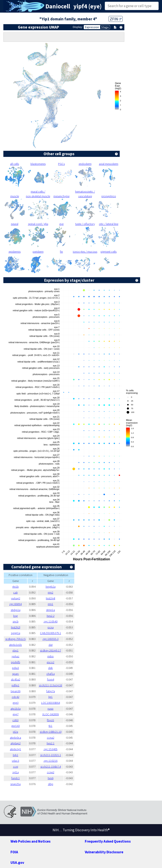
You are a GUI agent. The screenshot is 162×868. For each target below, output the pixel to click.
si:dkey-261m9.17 (50, 650)
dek (50, 668)
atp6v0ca (15, 738)
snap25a (15, 784)
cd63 (15, 720)
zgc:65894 (15, 604)
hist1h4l (50, 598)
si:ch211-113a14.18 (50, 685)
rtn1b (16, 587)
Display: (78, 27)
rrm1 (50, 604)
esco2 (50, 662)
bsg (15, 616)
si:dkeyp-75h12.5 (15, 639)
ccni (16, 767)
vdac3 (15, 761)
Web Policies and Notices (31, 841)
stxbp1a (16, 610)
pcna (51, 627)
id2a (15, 732)
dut (51, 645)
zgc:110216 (50, 761)
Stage (105, 27)
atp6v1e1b (15, 645)
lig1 (50, 697)
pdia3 (15, 668)
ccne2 (51, 772)
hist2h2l (16, 627)
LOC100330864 (51, 703)
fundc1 (16, 778)
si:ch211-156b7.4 (51, 767)
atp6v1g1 (15, 749)
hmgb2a (51, 587)
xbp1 (15, 650)
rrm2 (50, 592)
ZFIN (116, 19)
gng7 (16, 714)
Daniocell (58, 6)
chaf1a (51, 674)
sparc (16, 674)
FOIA (14, 852)
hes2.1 (51, 743)
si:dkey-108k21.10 (51, 732)
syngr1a (16, 633)
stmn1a (50, 610)
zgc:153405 (50, 749)
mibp (50, 656)
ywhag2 (16, 598)
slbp (51, 784)
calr (15, 592)
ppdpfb (16, 662)
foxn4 (51, 679)
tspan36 (16, 691)
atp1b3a (16, 709)
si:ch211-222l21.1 (51, 755)
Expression (92, 27)
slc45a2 (16, 679)
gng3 (16, 703)
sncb (16, 621)
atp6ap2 (16, 743)
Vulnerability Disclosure (104, 852)
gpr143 (16, 726)
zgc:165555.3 (50, 639)
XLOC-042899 (51, 714)
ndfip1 (15, 685)
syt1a (16, 772)
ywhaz (15, 656)
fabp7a (51, 691)
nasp (50, 709)
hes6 (51, 778)
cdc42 (16, 697)
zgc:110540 (50, 621)
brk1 (16, 755)
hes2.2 (51, 616)
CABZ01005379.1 (50, 633)
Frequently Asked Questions (108, 841)
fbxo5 (50, 720)
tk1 (50, 726)
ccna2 (51, 738)
